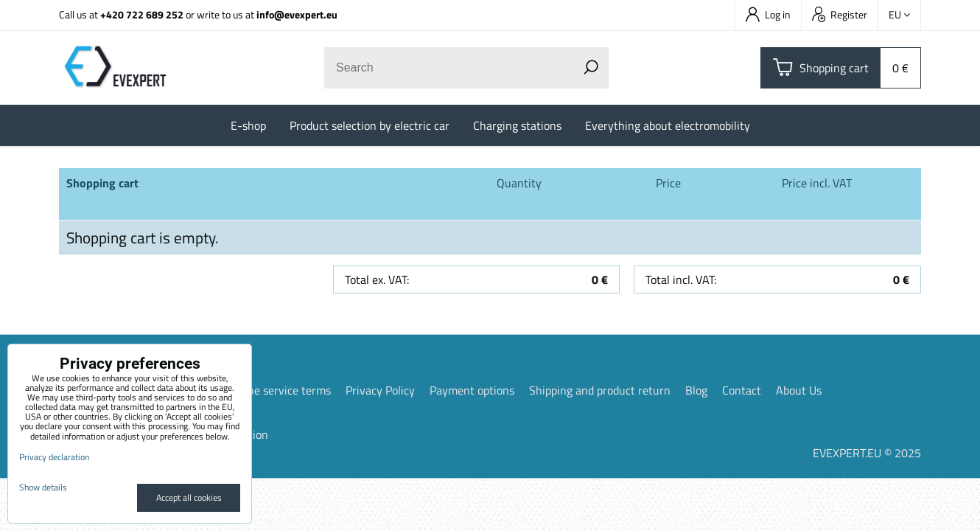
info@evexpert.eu (297, 14)
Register (840, 14)
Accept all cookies (189, 497)
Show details (43, 487)
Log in (768, 14)
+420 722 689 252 (142, 14)
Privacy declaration (54, 457)
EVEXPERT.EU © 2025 (867, 453)
